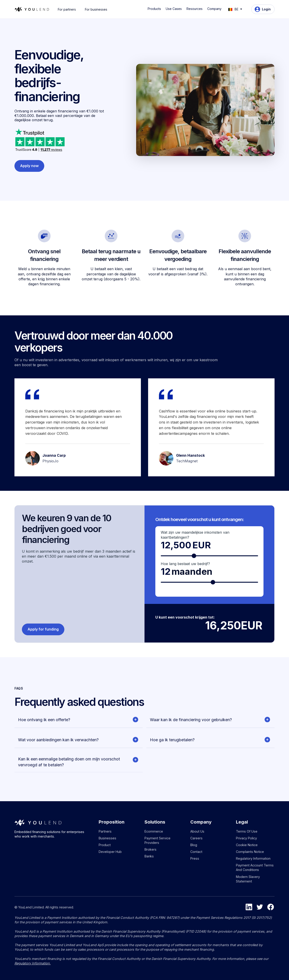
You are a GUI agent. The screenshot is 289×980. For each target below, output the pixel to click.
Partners (105, 831)
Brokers (150, 849)
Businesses (107, 838)
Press (195, 858)
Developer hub (110, 852)
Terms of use (247, 831)
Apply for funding (43, 629)
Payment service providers (157, 840)
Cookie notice (247, 845)
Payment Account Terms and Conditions (255, 867)
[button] (155, 9)
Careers (196, 838)
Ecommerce (154, 831)
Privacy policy (246, 838)
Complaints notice (250, 852)
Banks (149, 856)
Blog (194, 845)
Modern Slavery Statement (248, 879)
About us (197, 831)
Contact (196, 852)
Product (105, 845)
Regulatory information (253, 858)
